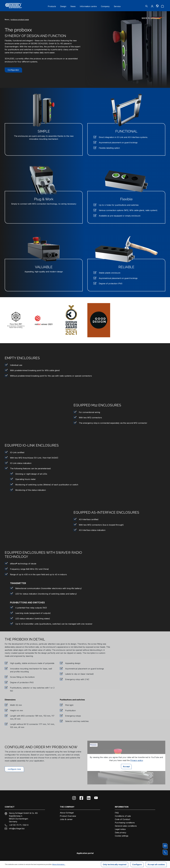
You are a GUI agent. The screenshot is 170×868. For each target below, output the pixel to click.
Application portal (85, 853)
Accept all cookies (156, 864)
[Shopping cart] (162, 6)
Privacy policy (137, 760)
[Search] (147, 6)
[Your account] (152, 6)
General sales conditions (126, 826)
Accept (126, 766)
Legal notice (120, 829)
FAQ (117, 813)
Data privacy (121, 833)
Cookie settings (122, 836)
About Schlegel (67, 813)
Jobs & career (66, 819)
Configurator (13, 70)
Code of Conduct (122, 819)
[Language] (157, 6)
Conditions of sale (123, 816)
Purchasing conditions (125, 823)
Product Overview (68, 816)
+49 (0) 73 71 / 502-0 (19, 825)
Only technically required (115, 864)
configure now (14, 769)
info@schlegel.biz (17, 829)
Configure (137, 864)
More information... (59, 864)
